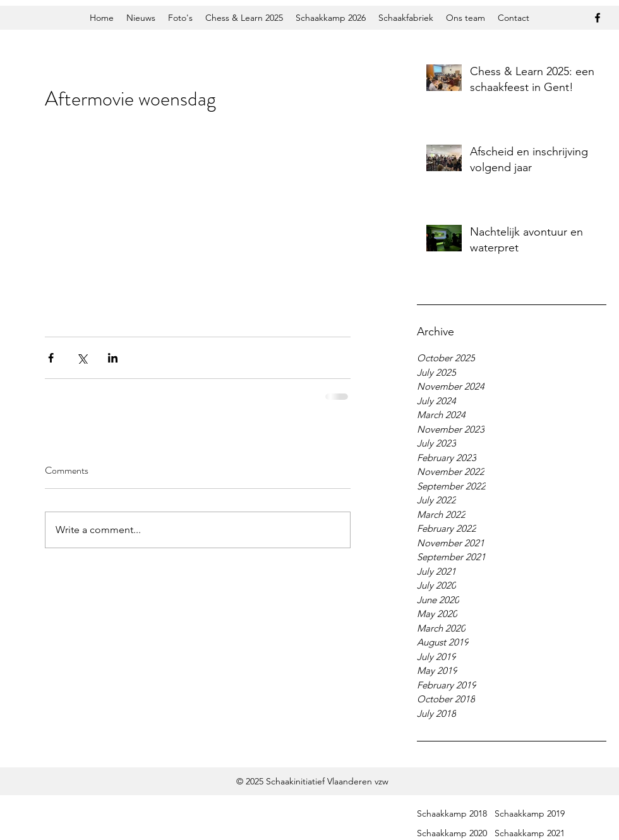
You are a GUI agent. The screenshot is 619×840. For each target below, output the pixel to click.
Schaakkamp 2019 (530, 813)
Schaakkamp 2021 (530, 833)
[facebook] (598, 18)
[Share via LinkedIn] (113, 358)
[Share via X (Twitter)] (82, 358)
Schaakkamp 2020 (452, 833)
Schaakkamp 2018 (452, 813)
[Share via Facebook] (51, 358)
